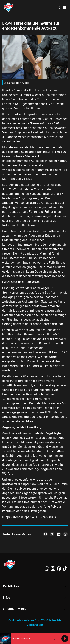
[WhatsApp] (47, 569)
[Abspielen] (65, 639)
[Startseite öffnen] (8, 7)
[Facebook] (59, 569)
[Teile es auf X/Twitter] (52, 534)
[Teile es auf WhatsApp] (66, 534)
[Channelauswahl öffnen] (58, 7)
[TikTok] (65, 569)
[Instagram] (53, 569)
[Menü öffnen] (65, 7)
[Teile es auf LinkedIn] (59, 534)
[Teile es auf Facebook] (45, 534)
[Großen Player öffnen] (55, 639)
